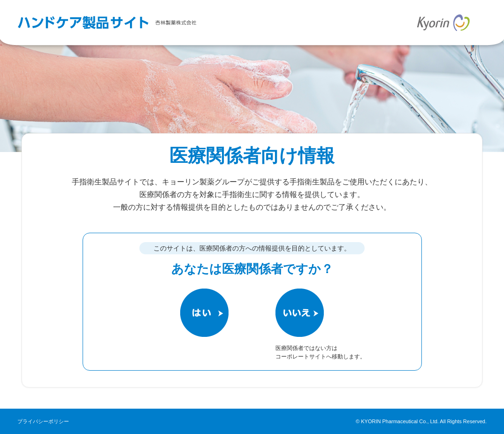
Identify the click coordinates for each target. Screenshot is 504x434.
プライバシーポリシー (43, 421)
